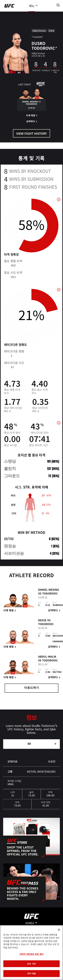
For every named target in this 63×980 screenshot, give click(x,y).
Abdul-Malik (47, 657)
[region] (32, 953)
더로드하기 (32, 688)
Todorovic (50, 594)
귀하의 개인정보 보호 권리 (31, 954)
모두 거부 (31, 964)
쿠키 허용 (31, 973)
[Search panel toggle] (58, 5)
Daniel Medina (48, 590)
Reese (42, 621)
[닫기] (59, 930)
